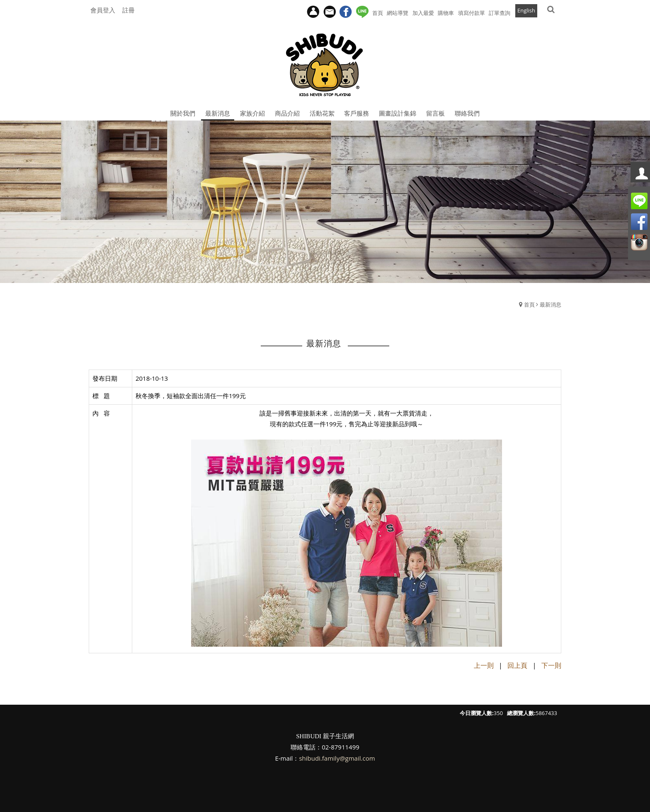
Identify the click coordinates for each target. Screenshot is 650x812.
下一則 (551, 665)
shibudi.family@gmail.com (337, 758)
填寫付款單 (472, 13)
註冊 (129, 10)
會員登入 (103, 10)
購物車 (446, 13)
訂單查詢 (500, 13)
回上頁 (517, 665)
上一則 (484, 665)
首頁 (529, 304)
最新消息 (551, 304)
